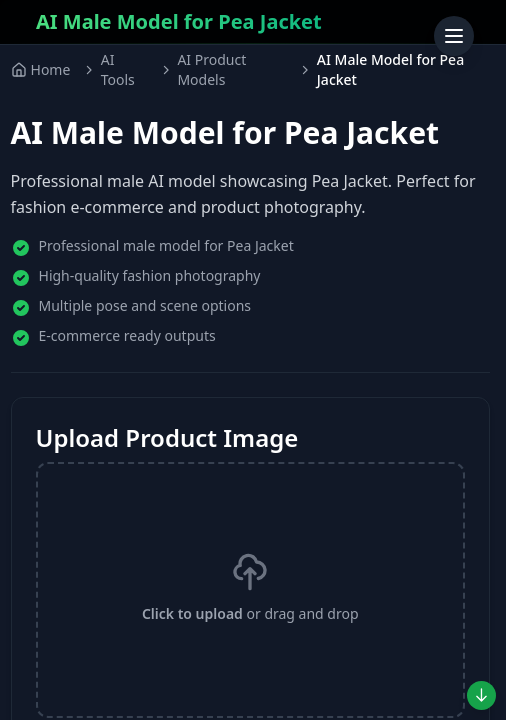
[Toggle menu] (454, 36)
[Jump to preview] (481, 695)
